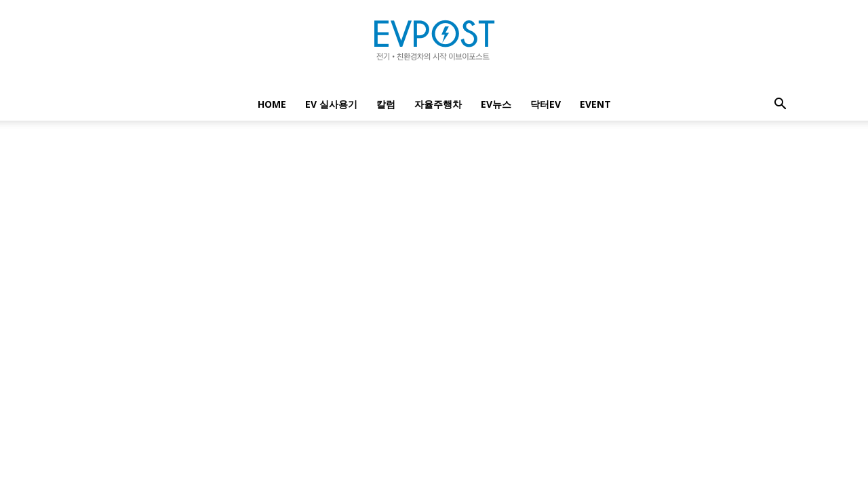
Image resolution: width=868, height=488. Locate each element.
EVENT (595, 104)
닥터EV (546, 104)
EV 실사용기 (331, 104)
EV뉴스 (496, 104)
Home (272, 104)
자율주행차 (438, 104)
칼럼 (386, 104)
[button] (780, 105)
